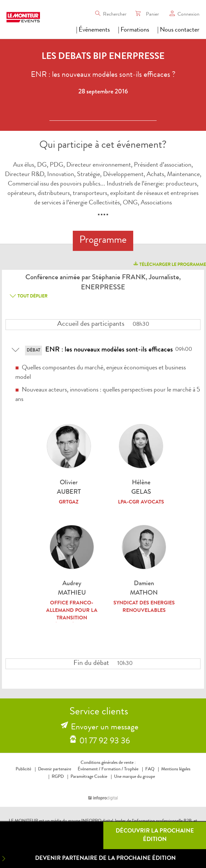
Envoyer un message (105, 728)
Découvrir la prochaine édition (155, 835)
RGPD (58, 777)
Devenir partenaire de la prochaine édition (88, 859)
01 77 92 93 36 (105, 742)
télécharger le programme (169, 264)
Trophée (131, 769)
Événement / (89, 769)
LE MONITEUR (23, 821)
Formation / (112, 769)
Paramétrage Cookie (89, 777)
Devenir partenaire (55, 769)
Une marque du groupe (133, 777)
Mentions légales (176, 769)
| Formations (134, 30)
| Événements (93, 30)
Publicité (23, 769)
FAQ (150, 769)
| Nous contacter (178, 30)
